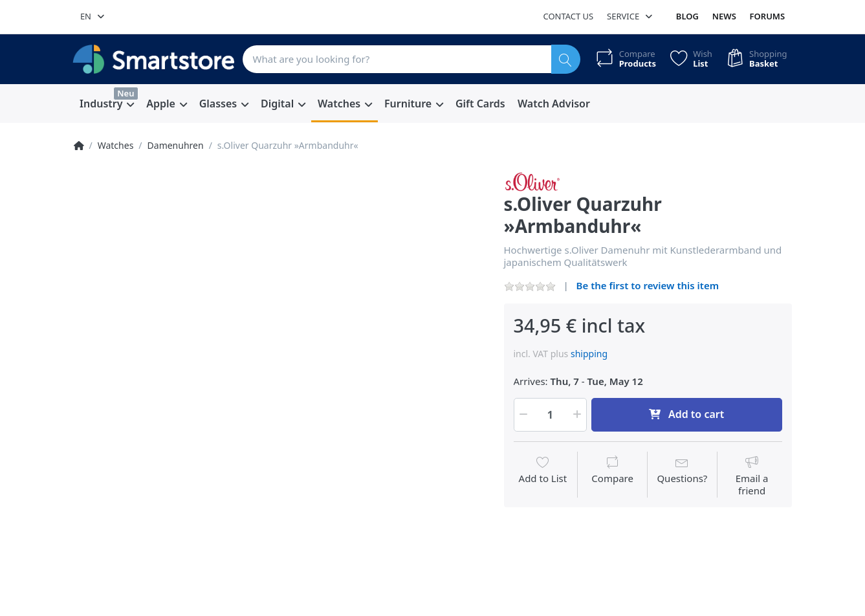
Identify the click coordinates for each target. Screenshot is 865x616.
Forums (768, 16)
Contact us (568, 16)
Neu (126, 93)
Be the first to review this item (648, 285)
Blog (687, 16)
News (724, 16)
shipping (589, 354)
